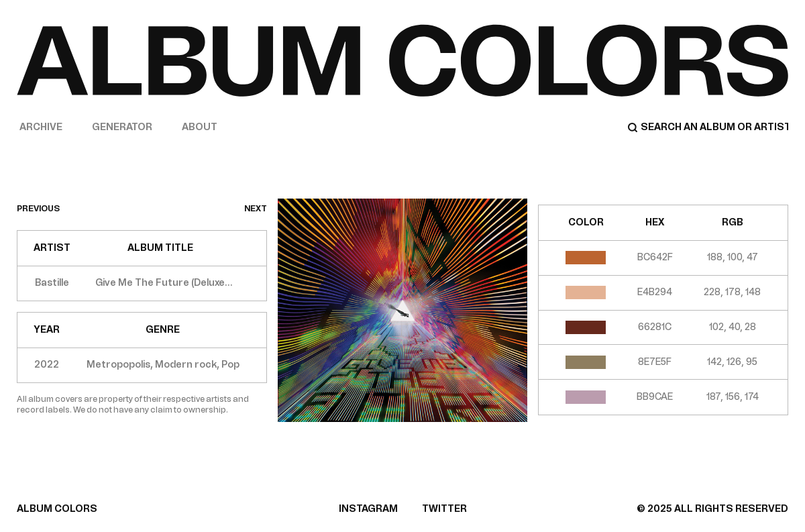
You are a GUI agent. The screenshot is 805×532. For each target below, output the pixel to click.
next (256, 209)
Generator (122, 127)
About (200, 127)
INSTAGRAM (368, 509)
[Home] (402, 60)
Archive (41, 127)
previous (38, 209)
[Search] (708, 127)
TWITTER (444, 509)
